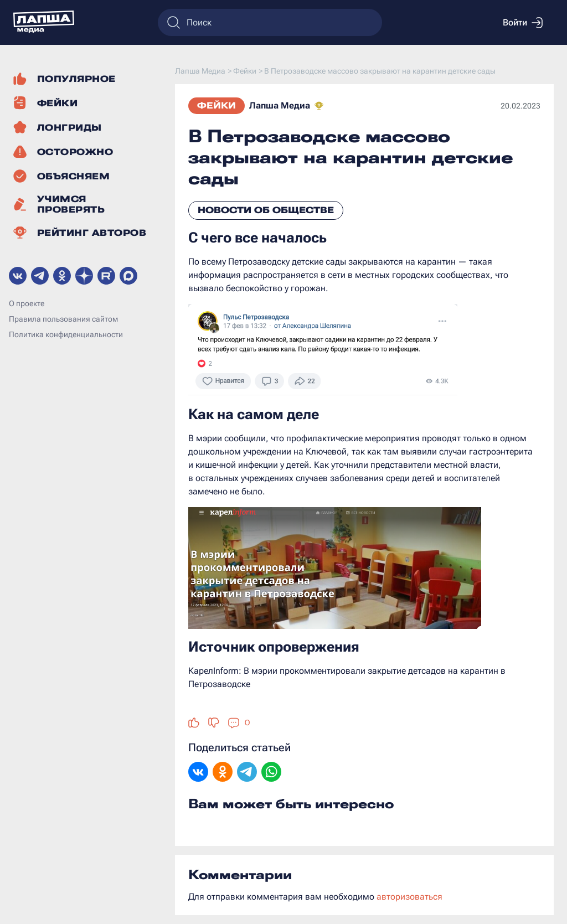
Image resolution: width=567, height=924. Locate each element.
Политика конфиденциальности (66, 334)
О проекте (27, 303)
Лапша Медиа (280, 105)
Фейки (217, 105)
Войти (523, 23)
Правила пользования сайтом (63, 319)
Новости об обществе (266, 210)
